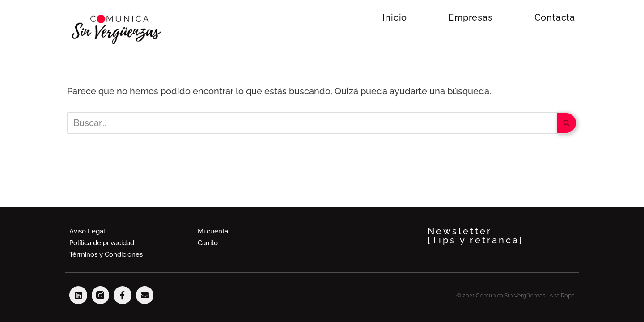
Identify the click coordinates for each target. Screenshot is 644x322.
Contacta (555, 17)
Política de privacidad (102, 243)
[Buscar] (312, 123)
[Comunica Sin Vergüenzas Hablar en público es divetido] (116, 30)
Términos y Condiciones (106, 254)
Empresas (470, 17)
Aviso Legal (87, 231)
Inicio (395, 17)
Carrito (208, 243)
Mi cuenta (213, 231)
